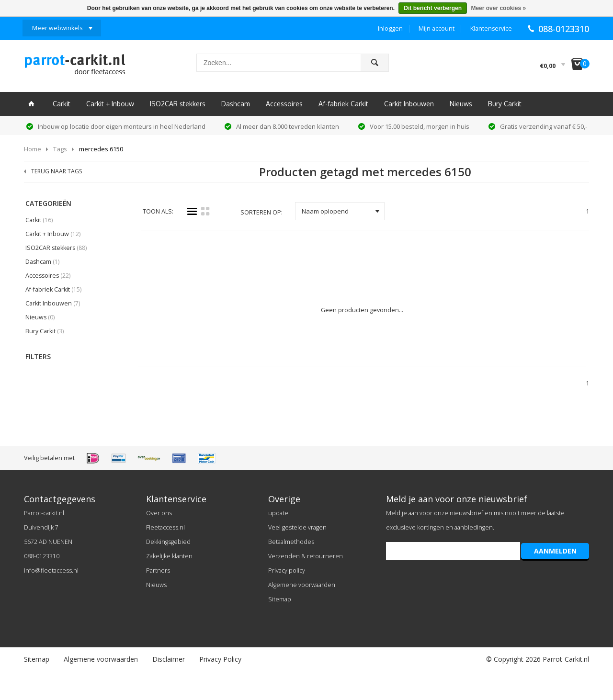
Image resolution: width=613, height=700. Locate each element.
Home (33, 149)
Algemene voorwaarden (302, 585)
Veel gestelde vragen (297, 527)
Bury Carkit (505, 104)
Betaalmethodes (291, 542)
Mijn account (437, 28)
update (278, 513)
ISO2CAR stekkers (178, 104)
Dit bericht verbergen (433, 8)
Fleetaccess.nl (165, 527)
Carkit (62, 104)
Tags (60, 149)
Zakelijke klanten (169, 556)
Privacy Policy (220, 659)
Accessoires (284, 104)
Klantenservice (491, 28)
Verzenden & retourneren (306, 556)
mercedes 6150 (101, 149)
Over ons (159, 513)
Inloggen (390, 28)
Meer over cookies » (498, 8)
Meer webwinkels (57, 28)
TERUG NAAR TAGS (57, 171)
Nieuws (461, 104)
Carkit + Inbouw (110, 104)
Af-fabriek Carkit (343, 104)
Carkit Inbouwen (409, 104)
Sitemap (280, 599)
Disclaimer (169, 659)
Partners (158, 570)
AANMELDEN (555, 551)
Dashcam (236, 104)
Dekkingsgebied (168, 542)
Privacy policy (287, 570)
